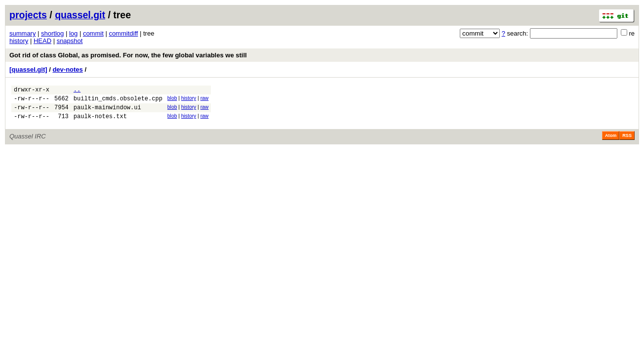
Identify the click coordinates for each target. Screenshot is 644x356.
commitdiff (123, 33)
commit (93, 33)
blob (172, 100)
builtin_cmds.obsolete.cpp (118, 101)
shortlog (52, 33)
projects (28, 15)
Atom (611, 141)
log (73, 33)
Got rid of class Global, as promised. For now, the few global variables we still (128, 55)
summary (22, 33)
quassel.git (80, 15)
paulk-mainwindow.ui (107, 111)
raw (205, 100)
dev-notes (67, 69)
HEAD (42, 41)
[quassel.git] (28, 69)
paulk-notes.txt (100, 122)
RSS (627, 141)
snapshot (70, 41)
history (19, 41)
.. (77, 91)
